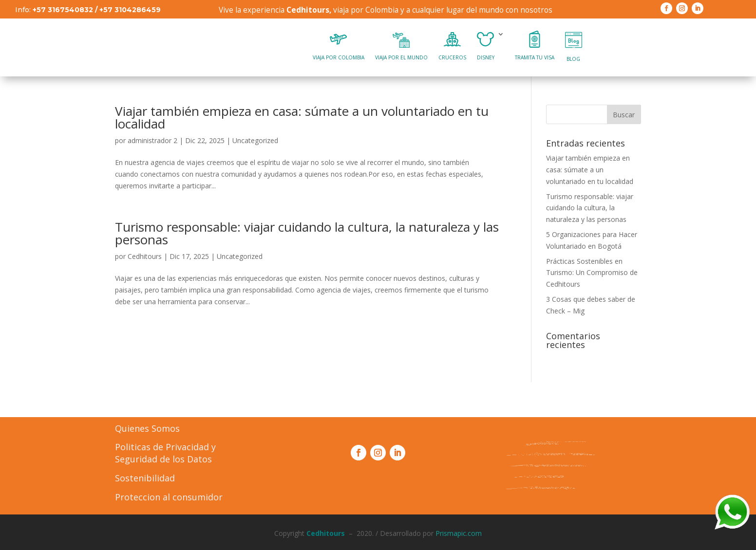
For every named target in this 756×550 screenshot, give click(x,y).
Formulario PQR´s (545, 487)
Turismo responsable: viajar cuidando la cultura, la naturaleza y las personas (307, 233)
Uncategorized (255, 140)
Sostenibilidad (145, 478)
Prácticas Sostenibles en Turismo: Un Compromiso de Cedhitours (592, 273)
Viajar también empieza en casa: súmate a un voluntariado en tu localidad (302, 117)
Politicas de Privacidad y (165, 447)
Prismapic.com (459, 533)
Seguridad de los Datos (163, 459)
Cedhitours (145, 256)
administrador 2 (152, 140)
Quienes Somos (147, 428)
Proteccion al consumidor (169, 497)
